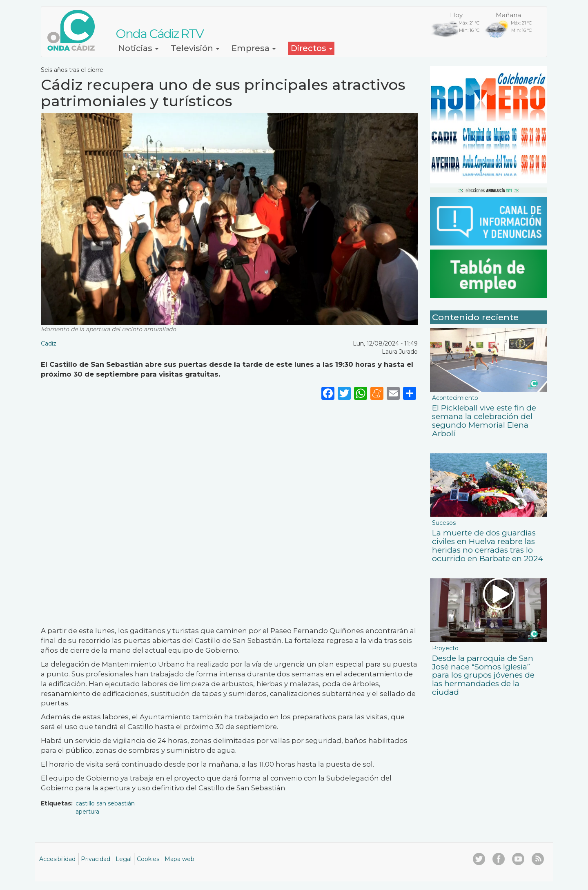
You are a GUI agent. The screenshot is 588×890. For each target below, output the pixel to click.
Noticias (138, 48)
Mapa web (179, 859)
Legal (124, 859)
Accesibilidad (57, 859)
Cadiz (49, 344)
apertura (87, 812)
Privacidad (96, 859)
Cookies (148, 859)
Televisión (195, 48)
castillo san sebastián (105, 803)
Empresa (254, 48)
